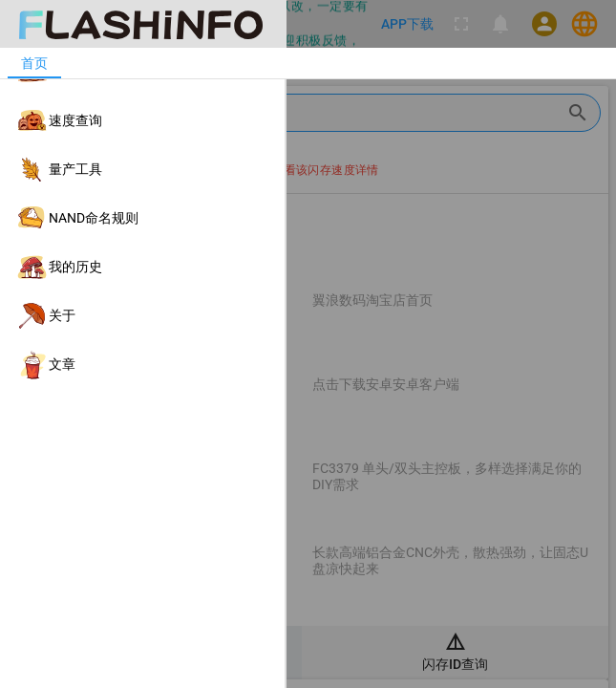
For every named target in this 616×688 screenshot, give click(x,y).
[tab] (34, 63)
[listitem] (142, 72)
